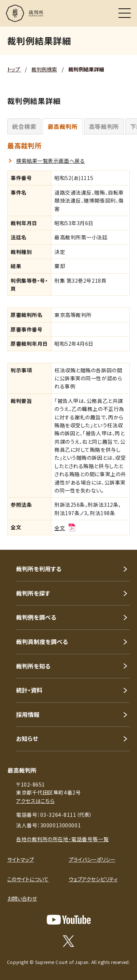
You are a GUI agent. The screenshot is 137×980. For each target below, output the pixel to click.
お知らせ (27, 738)
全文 (65, 528)
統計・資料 (29, 690)
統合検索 (24, 126)
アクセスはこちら (35, 801)
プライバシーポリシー (92, 859)
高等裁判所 (104, 126)
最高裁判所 (63, 126)
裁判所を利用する (39, 569)
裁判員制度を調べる (42, 642)
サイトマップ (21, 859)
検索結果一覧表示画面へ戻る (50, 161)
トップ (14, 69)
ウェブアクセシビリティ (93, 879)
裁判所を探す (33, 593)
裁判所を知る (33, 666)
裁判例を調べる (36, 617)
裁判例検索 (44, 69)
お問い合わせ (22, 898)
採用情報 (28, 714)
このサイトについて (28, 879)
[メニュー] (125, 13)
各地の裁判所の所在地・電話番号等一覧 (62, 839)
